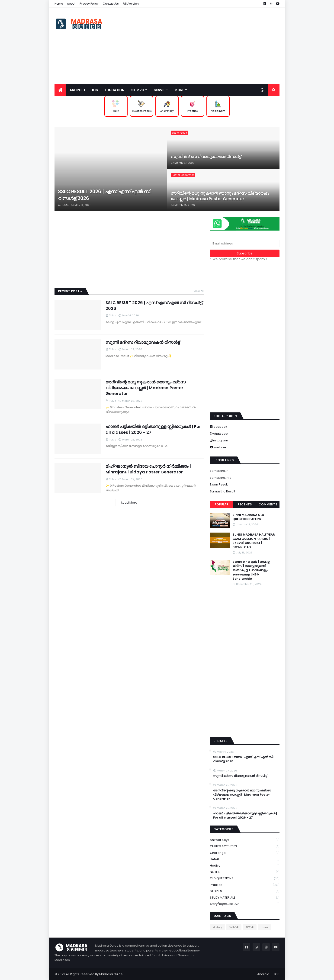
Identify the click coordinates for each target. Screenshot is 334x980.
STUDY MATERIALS (245, 898)
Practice (245, 885)
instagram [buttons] (220, 440)
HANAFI (245, 859)
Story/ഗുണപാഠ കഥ (245, 904)
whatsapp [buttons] (220, 434)
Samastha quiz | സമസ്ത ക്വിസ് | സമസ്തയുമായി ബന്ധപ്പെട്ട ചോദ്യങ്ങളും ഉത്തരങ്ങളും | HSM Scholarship (251, 570)
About (71, 4)
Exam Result (219, 484)
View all (199, 291)
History (217, 927)
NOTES (245, 872)
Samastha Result (223, 491)
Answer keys (245, 840)
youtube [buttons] (220, 447)
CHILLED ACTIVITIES (245, 847)
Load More (129, 503)
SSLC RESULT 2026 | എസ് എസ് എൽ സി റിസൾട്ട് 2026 (105, 195)
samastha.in (219, 471)
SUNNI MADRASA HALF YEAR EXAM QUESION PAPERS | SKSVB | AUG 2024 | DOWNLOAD (254, 541)
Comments (268, 504)
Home (59, 4)
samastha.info (221, 478)
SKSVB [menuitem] (159, 90)
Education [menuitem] (115, 90)
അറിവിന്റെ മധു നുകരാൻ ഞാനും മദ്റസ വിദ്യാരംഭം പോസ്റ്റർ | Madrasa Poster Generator (220, 196)
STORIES (245, 891)
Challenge (245, 853)
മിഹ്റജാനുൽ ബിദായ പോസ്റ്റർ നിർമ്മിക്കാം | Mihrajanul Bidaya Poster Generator (148, 469)
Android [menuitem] (77, 90)
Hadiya (245, 866)
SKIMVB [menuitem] (138, 90)
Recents (245, 504)
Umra (264, 927)
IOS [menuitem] (95, 90)
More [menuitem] (179, 90)
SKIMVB (234, 927)
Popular (222, 504)
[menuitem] (60, 90)
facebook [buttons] (220, 427)
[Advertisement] (195, 46)
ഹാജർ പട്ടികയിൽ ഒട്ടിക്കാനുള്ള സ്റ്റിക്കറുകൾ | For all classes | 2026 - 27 (153, 429)
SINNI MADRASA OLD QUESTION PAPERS (248, 517)
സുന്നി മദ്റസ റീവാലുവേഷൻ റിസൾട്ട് (206, 157)
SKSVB (250, 927)
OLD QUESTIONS (245, 879)
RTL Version (131, 4)
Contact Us (111, 4)
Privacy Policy (89, 4)
